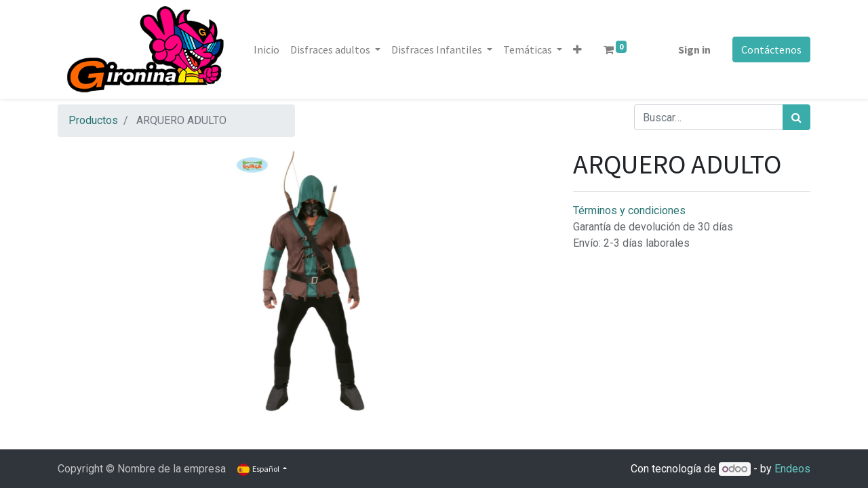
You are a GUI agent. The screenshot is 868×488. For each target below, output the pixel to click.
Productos (93, 120)
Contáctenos (771, 49)
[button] (577, 49)
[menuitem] (267, 49)
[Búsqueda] (796, 117)
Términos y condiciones (629, 210)
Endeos (792, 469)
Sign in (694, 49)
